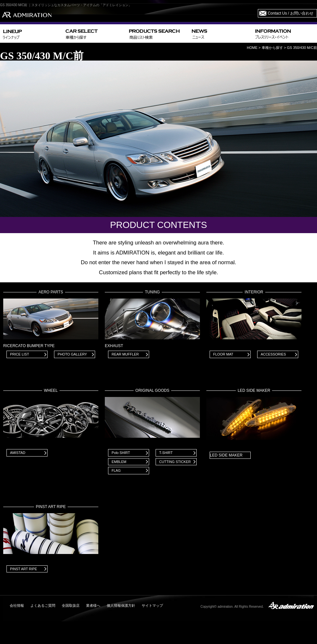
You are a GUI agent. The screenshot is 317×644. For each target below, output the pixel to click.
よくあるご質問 (43, 605)
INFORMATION (285, 34)
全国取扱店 (71, 605)
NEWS (221, 34)
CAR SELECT (95, 34)
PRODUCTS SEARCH (158, 34)
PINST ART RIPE (23, 569)
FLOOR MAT (223, 354)
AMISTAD (18, 453)
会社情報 (17, 605)
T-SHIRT (166, 453)
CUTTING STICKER (175, 462)
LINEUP (32, 34)
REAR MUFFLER (125, 354)
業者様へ (93, 605)
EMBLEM (119, 462)
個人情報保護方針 (121, 605)
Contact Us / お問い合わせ (291, 13)
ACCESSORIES (273, 354)
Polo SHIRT (121, 453)
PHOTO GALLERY (72, 354)
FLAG (116, 470)
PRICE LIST (20, 354)
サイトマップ (152, 605)
